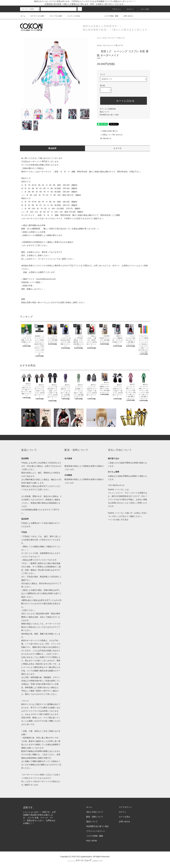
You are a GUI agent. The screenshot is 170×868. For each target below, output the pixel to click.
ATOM (94, 841)
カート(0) (143, 9)
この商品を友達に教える (107, 131)
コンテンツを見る (72, 16)
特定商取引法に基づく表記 (109, 115)
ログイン (129, 9)
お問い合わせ (127, 16)
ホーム (23, 16)
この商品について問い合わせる (110, 135)
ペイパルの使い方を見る (118, 520)
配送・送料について (95, 817)
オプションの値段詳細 (108, 109)
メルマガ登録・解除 (110, 16)
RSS (88, 841)
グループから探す (54, 16)
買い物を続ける (104, 138)
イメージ (118, 148)
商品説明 (52, 148)
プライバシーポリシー (96, 831)
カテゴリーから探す (36, 16)
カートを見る (124, 817)
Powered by (85, 861)
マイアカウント (125, 807)
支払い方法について (95, 812)
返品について (104, 112)
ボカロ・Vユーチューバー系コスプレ (114, 38)
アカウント (115, 9)
